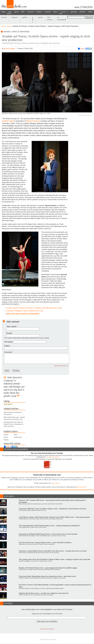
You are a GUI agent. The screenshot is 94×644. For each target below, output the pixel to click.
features (15, 17)
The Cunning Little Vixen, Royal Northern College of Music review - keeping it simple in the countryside (55, 559)
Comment (8, 352)
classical (31, 12)
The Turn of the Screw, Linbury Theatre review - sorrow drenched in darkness (45, 542)
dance (56, 12)
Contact (42, 639)
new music (9, 12)
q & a (33, 20)
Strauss (6, 437)
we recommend (62, 18)
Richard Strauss (33, 121)
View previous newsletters (47, 629)
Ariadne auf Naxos (34, 308)
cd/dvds (82, 12)
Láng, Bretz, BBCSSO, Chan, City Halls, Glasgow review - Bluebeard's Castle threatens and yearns (53, 509)
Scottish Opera (8, 121)
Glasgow (6, 440)
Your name (11, 326)
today (3, 12)
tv (67, 12)
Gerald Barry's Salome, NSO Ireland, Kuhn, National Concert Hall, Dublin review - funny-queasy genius (54, 517)
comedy (48, 12)
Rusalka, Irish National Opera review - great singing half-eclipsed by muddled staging (48, 568)
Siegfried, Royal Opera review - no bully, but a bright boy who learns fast (44, 593)
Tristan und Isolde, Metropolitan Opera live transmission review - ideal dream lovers (47, 576)
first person (50, 18)
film (23, 12)
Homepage (8, 342)
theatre (39, 12)
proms (40, 17)
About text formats (60, 366)
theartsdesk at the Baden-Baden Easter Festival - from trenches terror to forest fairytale (48, 534)
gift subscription (81, 487)
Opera (9, 26)
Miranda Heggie (9, 48)
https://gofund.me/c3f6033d (52, 457)
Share (81, 49)
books (90, 12)
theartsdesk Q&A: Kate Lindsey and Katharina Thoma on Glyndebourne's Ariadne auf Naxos (14, 424)
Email (9, 333)
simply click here (55, 483)
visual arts (62, 12)
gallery (25, 17)
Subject (7, 346)
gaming (74, 12)
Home (3, 26)
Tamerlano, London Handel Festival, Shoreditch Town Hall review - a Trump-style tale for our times (53, 551)
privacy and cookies (51, 639)
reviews (4, 17)
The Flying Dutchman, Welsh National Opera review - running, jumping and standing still (49, 526)
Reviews (6, 435)
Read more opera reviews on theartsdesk (23, 314)
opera (16, 12)
